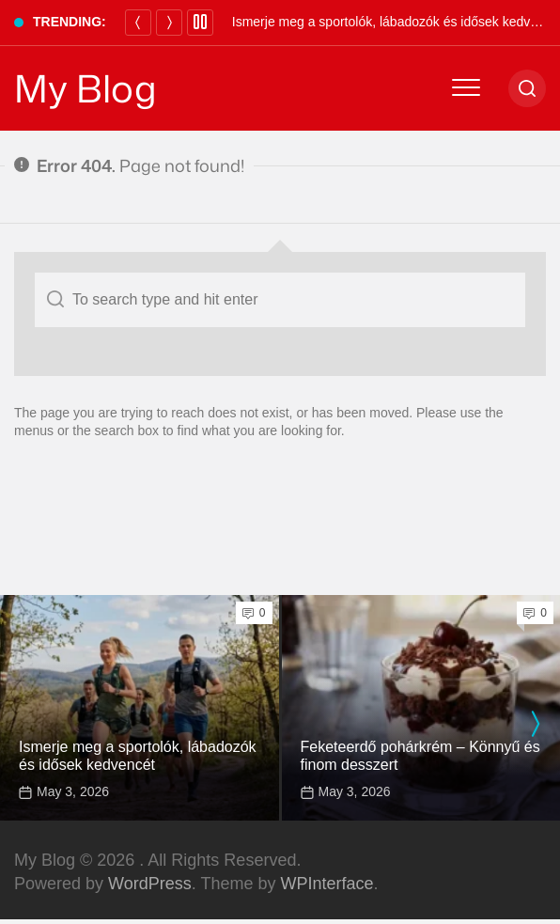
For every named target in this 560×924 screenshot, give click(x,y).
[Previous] (138, 23)
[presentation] (535, 724)
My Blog (86, 88)
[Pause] (200, 23)
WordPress (150, 884)
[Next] (169, 23)
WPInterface (327, 884)
